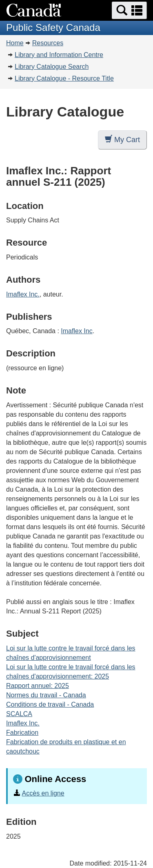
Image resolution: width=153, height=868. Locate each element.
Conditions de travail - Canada (50, 704)
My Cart (122, 140)
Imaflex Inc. (23, 294)
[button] (129, 10)
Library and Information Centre (59, 55)
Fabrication (22, 733)
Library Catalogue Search (52, 67)
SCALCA (19, 714)
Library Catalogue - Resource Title (64, 78)
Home (15, 43)
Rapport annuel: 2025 (38, 686)
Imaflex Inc (76, 331)
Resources (48, 43)
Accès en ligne (43, 793)
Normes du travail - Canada (46, 695)
